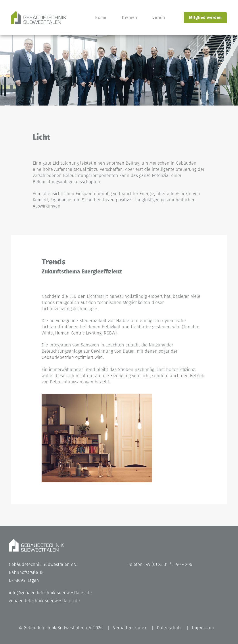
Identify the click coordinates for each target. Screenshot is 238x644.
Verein (159, 17)
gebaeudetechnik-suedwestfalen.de (44, 601)
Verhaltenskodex (130, 628)
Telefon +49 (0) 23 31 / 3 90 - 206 (160, 564)
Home (101, 17)
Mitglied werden (205, 17)
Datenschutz (169, 628)
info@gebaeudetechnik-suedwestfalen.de (50, 593)
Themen (129, 17)
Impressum (203, 628)
